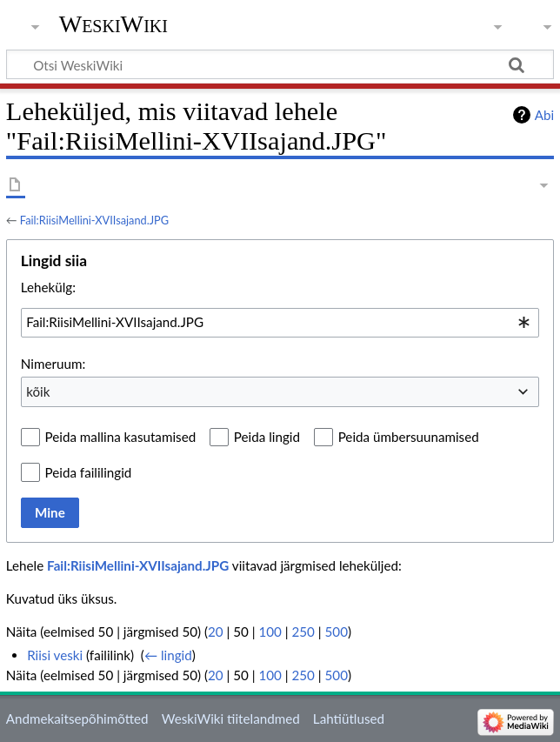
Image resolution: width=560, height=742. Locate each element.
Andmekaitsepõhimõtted (77, 719)
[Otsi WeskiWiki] (280, 64)
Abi (544, 115)
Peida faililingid (89, 472)
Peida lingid (267, 437)
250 (303, 632)
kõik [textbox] (38, 391)
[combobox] (280, 323)
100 (270, 632)
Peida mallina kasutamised (121, 437)
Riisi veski (55, 655)
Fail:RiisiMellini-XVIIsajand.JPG (94, 220)
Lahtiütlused (349, 719)
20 (216, 632)
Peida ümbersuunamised (409, 437)
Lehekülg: (48, 287)
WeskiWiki (113, 24)
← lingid (168, 655)
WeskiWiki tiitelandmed (231, 719)
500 (337, 632)
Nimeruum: (53, 364)
